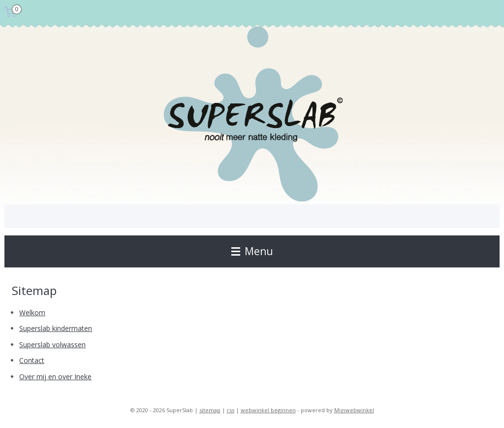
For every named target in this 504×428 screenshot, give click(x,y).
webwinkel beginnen (268, 410)
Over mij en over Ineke (55, 377)
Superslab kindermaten (56, 328)
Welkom (32, 313)
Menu (252, 251)
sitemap (210, 410)
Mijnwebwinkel (354, 410)
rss (231, 410)
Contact (32, 360)
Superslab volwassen (52, 345)
